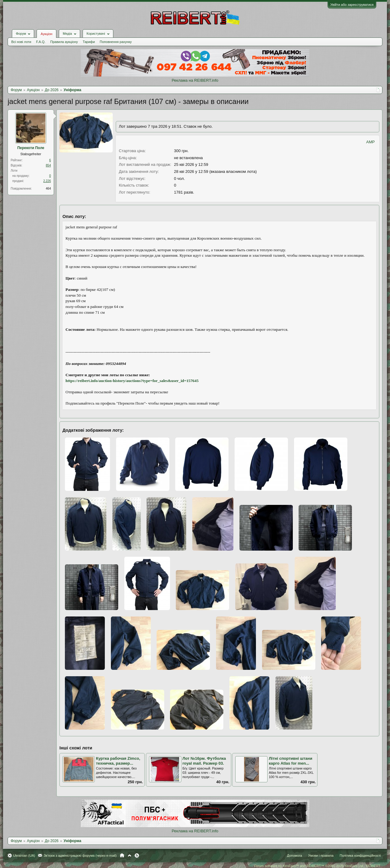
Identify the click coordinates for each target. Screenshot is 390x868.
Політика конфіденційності (360, 855)
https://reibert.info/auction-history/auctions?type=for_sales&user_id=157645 (132, 381)
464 (48, 189)
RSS (137, 855)
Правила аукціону (64, 42)
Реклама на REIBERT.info (195, 80)
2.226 (47, 181)
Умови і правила (321, 855)
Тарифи (89, 42)
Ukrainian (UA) (24, 855)
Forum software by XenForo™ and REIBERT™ (317, 866)
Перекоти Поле (31, 148)
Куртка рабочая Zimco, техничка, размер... (118, 761)
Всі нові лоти (21, 42)
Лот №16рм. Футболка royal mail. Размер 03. (204, 761)
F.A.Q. (41, 42)
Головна (122, 855)
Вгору (129, 855)
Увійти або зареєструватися (352, 5)
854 (48, 165)
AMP (370, 142)
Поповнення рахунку (116, 42)
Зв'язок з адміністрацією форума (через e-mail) (80, 855)
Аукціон (46, 34)
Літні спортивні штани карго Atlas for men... (291, 761)
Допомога (294, 855)
